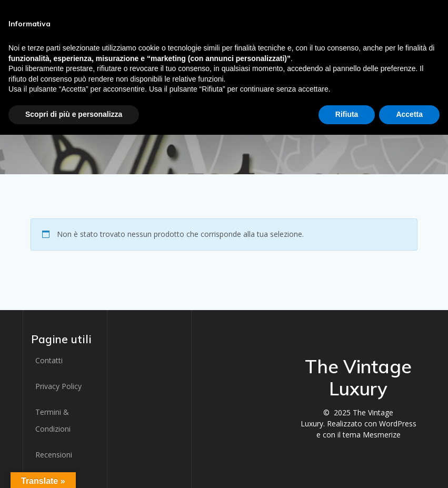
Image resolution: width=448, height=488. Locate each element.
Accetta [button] (409, 114)
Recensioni (54, 455)
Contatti (49, 360)
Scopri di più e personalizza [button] (74, 114)
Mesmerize (382, 435)
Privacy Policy (58, 386)
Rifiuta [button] (347, 114)
